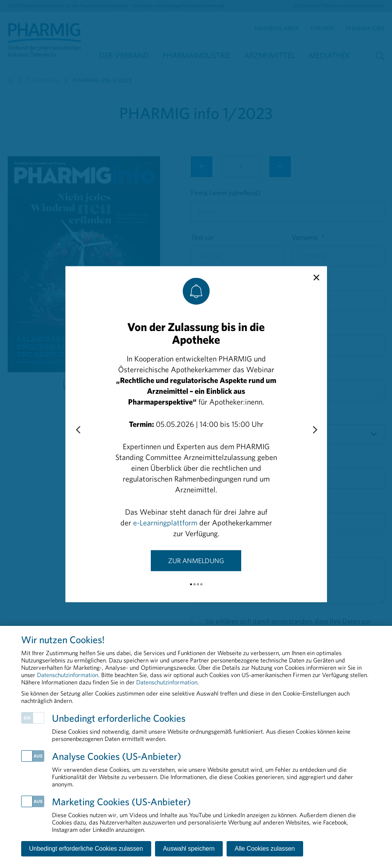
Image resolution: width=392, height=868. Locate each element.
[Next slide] (315, 430)
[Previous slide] (78, 430)
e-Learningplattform (165, 522)
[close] (316, 278)
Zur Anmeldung (196, 560)
